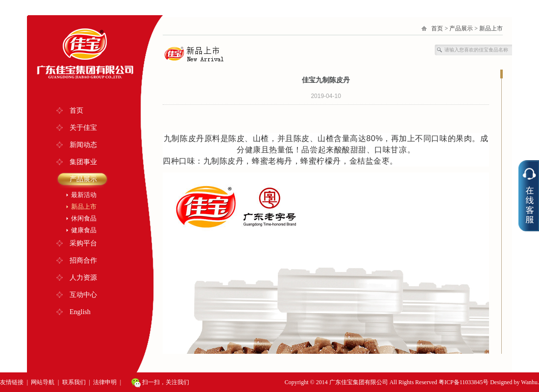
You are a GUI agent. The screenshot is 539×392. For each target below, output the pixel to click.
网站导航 (43, 382)
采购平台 (83, 243)
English (80, 312)
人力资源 (83, 278)
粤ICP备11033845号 (464, 382)
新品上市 (84, 207)
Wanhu (529, 382)
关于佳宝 (83, 128)
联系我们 (74, 382)
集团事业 (83, 162)
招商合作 (83, 260)
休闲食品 (84, 218)
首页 (76, 110)
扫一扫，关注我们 (160, 383)
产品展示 (83, 179)
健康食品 (84, 230)
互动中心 (83, 295)
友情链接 (12, 382)
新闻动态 (83, 145)
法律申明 (105, 382)
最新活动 (84, 195)
